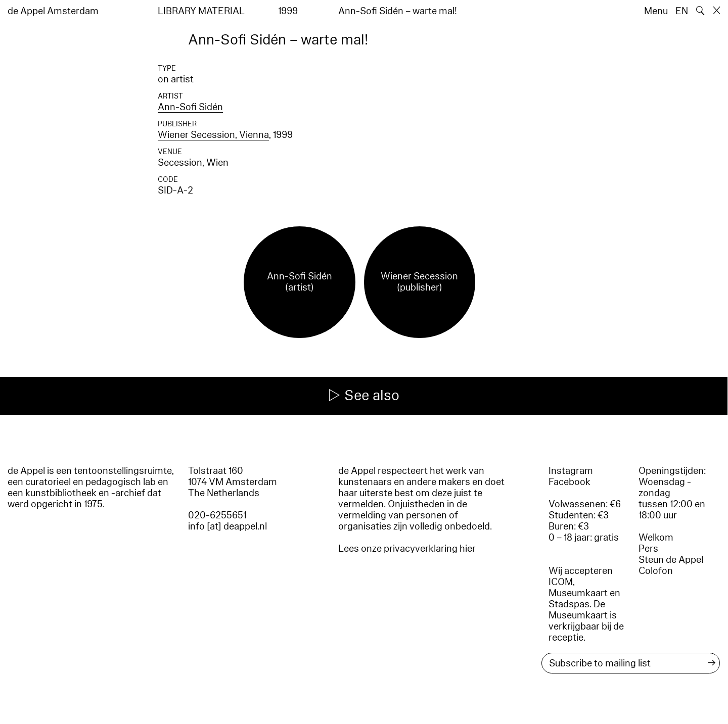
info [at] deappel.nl (227, 526)
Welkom (656, 538)
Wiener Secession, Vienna (213, 135)
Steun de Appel (671, 560)
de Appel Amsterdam (53, 11)
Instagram (571, 471)
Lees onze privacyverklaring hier (407, 549)
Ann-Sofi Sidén (190, 107)
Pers (648, 549)
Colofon (656, 571)
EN (682, 11)
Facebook (570, 482)
